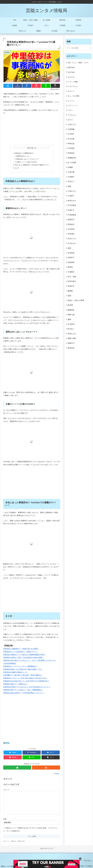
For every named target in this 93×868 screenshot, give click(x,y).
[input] (79, 48)
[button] (90, 48)
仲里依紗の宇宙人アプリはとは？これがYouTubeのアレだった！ (27, 687)
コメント (6, 790)
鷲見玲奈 (71, 348)
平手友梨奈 (72, 205)
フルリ (70, 110)
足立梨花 (71, 324)
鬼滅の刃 (71, 343)
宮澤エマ (71, 182)
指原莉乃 (71, 220)
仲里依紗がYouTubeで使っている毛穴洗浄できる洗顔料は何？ (26, 681)
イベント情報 (73, 82)
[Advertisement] (32, 130)
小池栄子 (71, 196)
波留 (69, 248)
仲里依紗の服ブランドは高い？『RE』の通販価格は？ (23, 690)
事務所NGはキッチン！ (24, 156)
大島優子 (71, 177)
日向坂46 (71, 229)
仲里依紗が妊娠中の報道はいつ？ (15, 672)
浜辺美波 (71, 253)
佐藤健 (70, 167)
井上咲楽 (71, 139)
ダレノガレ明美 (74, 96)
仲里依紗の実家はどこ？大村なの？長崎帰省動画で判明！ (24, 655)
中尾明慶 (71, 129)
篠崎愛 (70, 291)
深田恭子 (71, 258)
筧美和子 (71, 286)
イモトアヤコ (73, 86)
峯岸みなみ (72, 201)
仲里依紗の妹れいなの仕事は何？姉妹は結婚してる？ (23, 669)
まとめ (17, 168)
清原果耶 (71, 262)
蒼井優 (70, 305)
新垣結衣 (71, 224)
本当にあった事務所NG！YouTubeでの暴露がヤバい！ (32, 165)
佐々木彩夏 (72, 163)
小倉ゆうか (72, 191)
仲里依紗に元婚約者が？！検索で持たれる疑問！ (21, 649)
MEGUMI (71, 68)
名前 (5, 819)
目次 (29, 148)
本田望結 (71, 234)
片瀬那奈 (71, 272)
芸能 (69, 296)
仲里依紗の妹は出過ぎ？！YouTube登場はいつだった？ (24, 693)
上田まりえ (72, 124)
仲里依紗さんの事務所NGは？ (24, 153)
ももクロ (71, 77)
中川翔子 (71, 134)
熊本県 (70, 267)
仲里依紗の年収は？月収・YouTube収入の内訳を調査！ (24, 658)
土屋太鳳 (71, 172)
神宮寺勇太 (72, 281)
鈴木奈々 (71, 329)
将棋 (69, 186)
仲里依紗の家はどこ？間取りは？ (15, 684)
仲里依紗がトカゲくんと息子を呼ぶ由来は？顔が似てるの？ (25, 678)
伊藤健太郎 (72, 158)
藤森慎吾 (71, 310)
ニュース (71, 101)
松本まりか (72, 239)
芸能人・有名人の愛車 (76, 300)
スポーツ (71, 91)
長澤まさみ (72, 334)
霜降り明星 (72, 338)
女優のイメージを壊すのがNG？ (27, 162)
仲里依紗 (7, 743)
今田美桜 (71, 148)
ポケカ (70, 120)
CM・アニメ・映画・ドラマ (78, 63)
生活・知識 (72, 277)
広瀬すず (71, 210)
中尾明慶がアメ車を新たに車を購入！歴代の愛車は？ (23, 675)
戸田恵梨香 (72, 215)
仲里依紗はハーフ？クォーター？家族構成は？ (20, 666)
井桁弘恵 (71, 144)
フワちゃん (72, 115)
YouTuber (71, 72)
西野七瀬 (71, 315)
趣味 (69, 319)
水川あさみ (72, 243)
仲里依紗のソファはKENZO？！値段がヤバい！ (21, 652)
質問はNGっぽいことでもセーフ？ (28, 159)
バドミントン (73, 106)
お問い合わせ (87, 860)
